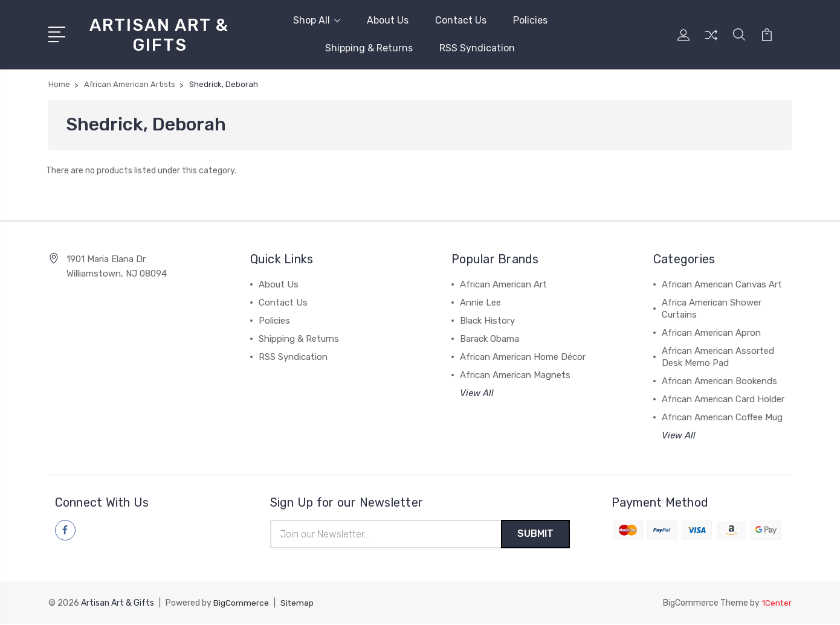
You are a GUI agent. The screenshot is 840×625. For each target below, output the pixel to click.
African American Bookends (719, 381)
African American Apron (711, 333)
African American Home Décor (523, 357)
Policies (530, 20)
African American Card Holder (723, 399)
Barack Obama (489, 339)
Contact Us (461, 20)
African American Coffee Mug (722, 417)
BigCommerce (241, 604)
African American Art (503, 284)
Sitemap (297, 604)
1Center (776, 604)
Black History (487, 321)
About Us (388, 20)
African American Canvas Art (722, 284)
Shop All (317, 20)
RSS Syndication (477, 48)
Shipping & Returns (369, 48)
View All (477, 393)
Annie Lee (480, 303)
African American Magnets (515, 375)
